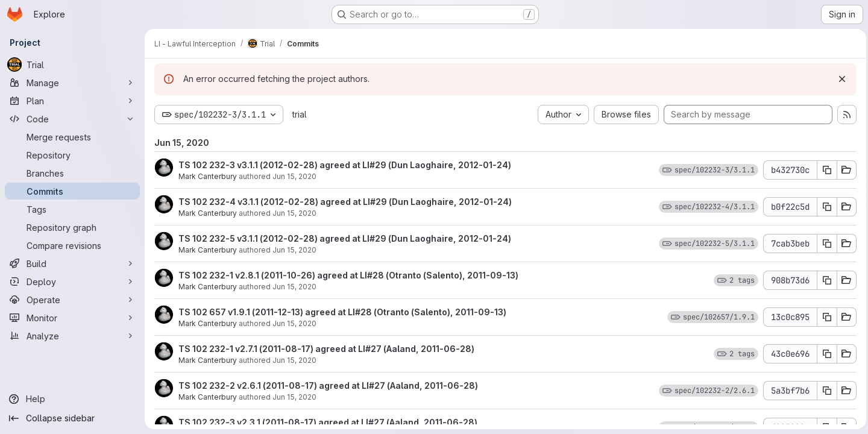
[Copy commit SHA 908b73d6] (824, 280)
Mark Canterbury (208, 176)
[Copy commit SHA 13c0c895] (824, 317)
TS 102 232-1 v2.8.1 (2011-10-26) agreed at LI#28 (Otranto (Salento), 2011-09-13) (348, 275)
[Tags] (72, 209)
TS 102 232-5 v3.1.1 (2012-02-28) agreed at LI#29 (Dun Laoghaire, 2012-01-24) (345, 238)
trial (300, 114)
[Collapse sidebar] (72, 418)
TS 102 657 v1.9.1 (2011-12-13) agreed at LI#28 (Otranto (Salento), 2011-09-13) (342, 312)
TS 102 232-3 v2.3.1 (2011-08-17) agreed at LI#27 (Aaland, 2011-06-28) (328, 422)
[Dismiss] (839, 79)
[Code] (72, 119)
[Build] (72, 263)
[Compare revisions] (72, 245)
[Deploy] (72, 281)
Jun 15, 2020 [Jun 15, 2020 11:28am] (294, 176)
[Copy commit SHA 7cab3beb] (824, 244)
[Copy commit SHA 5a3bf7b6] (824, 391)
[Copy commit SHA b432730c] (824, 170)
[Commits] (72, 191)
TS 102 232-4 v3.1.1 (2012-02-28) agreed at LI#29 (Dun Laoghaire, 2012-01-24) (345, 202)
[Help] (72, 399)
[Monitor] (72, 318)
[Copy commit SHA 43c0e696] (824, 354)
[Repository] (72, 155)
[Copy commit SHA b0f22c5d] (824, 207)
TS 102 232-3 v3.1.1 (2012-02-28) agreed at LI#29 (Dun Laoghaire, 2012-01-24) (345, 165)
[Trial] (72, 64)
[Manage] (72, 83)
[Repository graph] (72, 227)
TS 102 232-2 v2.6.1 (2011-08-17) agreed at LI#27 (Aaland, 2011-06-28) (328, 385)
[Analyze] (72, 336)
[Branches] (72, 173)
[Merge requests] (72, 137)
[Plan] (72, 101)
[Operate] (72, 300)
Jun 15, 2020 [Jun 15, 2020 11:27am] (294, 250)
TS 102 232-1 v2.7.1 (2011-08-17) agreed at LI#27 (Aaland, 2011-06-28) (326, 349)
